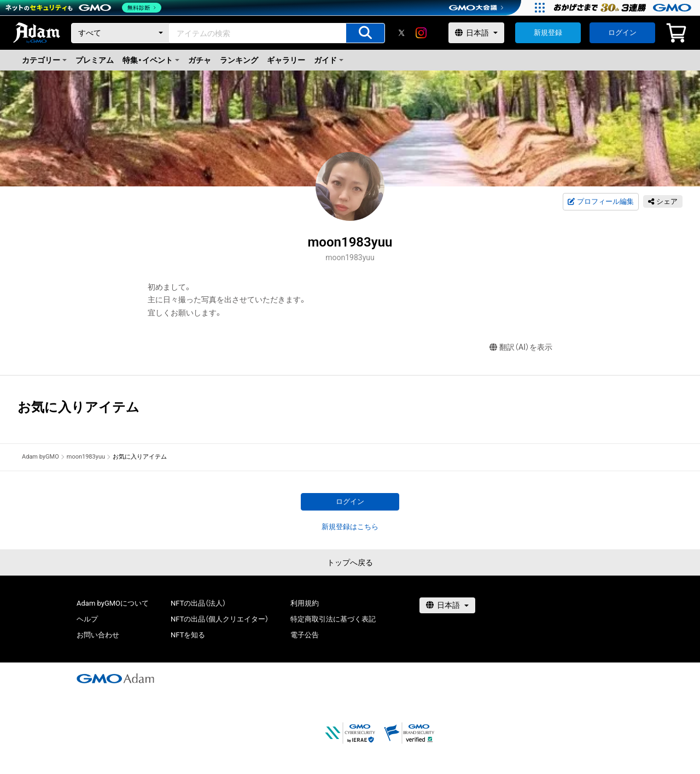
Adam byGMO (40, 457)
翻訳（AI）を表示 (521, 347)
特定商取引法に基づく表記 (333, 619)
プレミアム (95, 60)
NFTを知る (188, 635)
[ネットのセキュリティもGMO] (84, 8)
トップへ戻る (350, 562)
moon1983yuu (86, 457)
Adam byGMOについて (113, 603)
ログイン (622, 33)
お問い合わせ (98, 635)
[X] (401, 33)
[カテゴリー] (120, 33)
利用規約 (305, 603)
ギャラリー (286, 60)
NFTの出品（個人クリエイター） (220, 619)
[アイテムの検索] (365, 33)
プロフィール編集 (600, 202)
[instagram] (421, 33)
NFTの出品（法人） (198, 603)
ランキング (239, 60)
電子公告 (305, 635)
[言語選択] (476, 33)
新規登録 (548, 33)
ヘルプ (87, 619)
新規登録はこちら (350, 527)
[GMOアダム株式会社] (115, 678)
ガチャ (200, 60)
